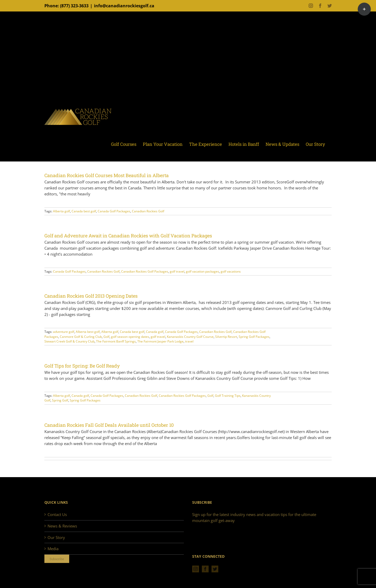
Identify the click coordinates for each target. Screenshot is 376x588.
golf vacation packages (202, 271)
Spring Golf (60, 400)
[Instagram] (196, 569)
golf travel (177, 271)
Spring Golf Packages (254, 337)
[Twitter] (215, 569)
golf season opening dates (130, 337)
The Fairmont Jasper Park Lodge (160, 341)
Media (53, 549)
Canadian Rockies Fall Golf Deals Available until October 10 (109, 425)
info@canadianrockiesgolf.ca (124, 6)
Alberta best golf (88, 332)
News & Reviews (62, 526)
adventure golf (64, 332)
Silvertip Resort (226, 337)
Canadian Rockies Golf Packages (145, 271)
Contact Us (57, 514)
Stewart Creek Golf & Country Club (69, 341)
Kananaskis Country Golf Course (190, 337)
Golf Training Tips (228, 396)
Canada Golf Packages (114, 211)
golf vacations (231, 271)
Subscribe (57, 559)
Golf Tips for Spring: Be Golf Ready (82, 366)
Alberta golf (61, 211)
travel (189, 341)
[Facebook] (205, 569)
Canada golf (155, 332)
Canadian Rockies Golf (148, 211)
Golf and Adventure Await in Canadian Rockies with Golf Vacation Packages (128, 236)
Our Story (56, 537)
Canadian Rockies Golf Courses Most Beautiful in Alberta (107, 175)
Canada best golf (84, 211)
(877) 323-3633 (74, 6)
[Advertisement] (188, 61)
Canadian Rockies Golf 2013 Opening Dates (91, 296)
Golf (106, 337)
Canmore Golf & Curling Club (81, 337)
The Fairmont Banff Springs (116, 341)
